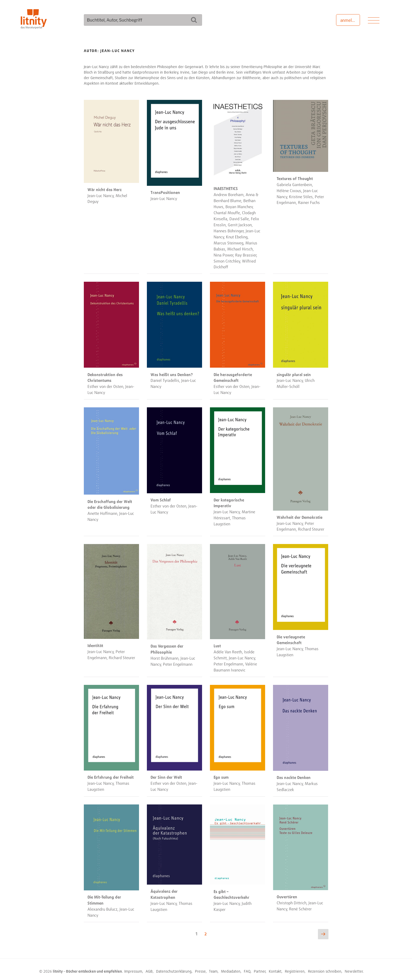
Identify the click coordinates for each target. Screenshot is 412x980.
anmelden (350, 20)
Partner (260, 968)
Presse (200, 968)
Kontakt (275, 968)
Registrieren (295, 968)
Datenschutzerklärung (174, 968)
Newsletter (354, 968)
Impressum (133, 968)
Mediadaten (231, 968)
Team (213, 968)
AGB (149, 968)
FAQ (247, 968)
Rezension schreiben (325, 968)
